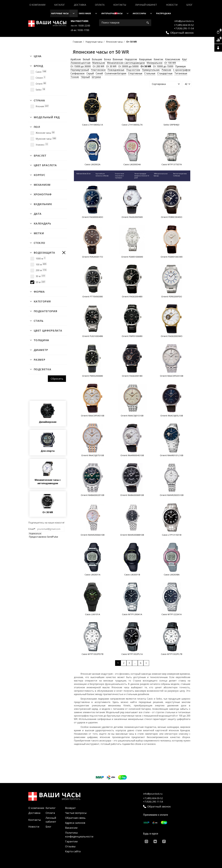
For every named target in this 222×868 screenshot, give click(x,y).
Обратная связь (75, 818)
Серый (90, 73)
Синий (99, 73)
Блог (190, 5)
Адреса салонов (75, 823)
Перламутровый (80, 70)
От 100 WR (170, 63)
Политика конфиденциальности (79, 835)
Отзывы (70, 846)
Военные (118, 59)
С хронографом (182, 70)
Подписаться (35, 534)
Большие (97, 59)
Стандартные (165, 73)
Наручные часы (60, 13)
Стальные (150, 73)
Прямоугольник (151, 70)
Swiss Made (85, 13)
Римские (166, 70)
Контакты (120, 5)
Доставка (80, 5)
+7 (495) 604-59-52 (184, 25)
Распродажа (164, 13)
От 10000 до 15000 (163, 66)
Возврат (70, 808)
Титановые (181, 73)
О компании (37, 5)
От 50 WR (146, 66)
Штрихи (96, 77)
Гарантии (71, 841)
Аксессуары (139, 13)
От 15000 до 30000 (81, 66)
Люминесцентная (80, 63)
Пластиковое (98, 70)
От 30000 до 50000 (128, 66)
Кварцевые (145, 59)
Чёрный (85, 77)
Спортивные (135, 73)
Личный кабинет (146, 5)
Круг (185, 59)
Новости (172, 5)
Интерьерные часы (112, 13)
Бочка (107, 59)
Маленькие (99, 63)
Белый (86, 59)
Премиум (180, 66)
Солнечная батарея (115, 73)
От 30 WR (111, 66)
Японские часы (115, 42)
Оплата (100, 5)
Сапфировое (78, 73)
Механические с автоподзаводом (126, 63)
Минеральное (155, 63)
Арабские (76, 59)
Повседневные (116, 70)
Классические (173, 59)
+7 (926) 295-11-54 (184, 28)
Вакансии (71, 828)
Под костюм (133, 70)
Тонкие (75, 77)
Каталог (60, 5)
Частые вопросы (76, 813)
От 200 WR (98, 66)
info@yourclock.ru (184, 21)
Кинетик (159, 59)
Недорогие (131, 59)
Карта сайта (73, 851)
